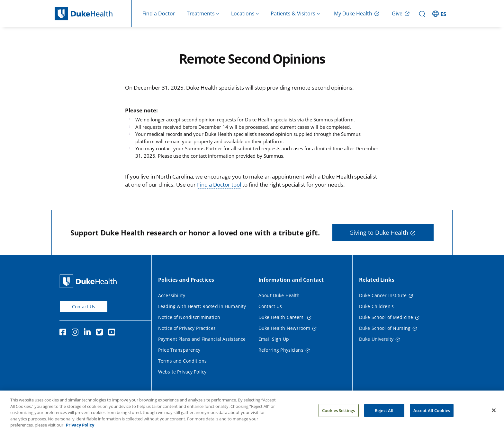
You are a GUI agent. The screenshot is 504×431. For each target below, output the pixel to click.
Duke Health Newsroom (284, 328)
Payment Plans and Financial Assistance (202, 339)
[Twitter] (101, 333)
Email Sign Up (274, 339)
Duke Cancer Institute (383, 295)
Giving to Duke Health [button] (379, 233)
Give (397, 13)
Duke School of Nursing (385, 328)
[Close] (494, 417)
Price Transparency (179, 350)
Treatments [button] (201, 13)
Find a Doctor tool (219, 185)
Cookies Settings (338, 417)
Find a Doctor (159, 13)
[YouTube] (113, 333)
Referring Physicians (281, 350)
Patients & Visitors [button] (293, 13)
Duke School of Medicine (386, 317)
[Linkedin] (89, 333)
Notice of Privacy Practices (187, 328)
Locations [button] (243, 13)
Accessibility (172, 295)
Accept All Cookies (432, 417)
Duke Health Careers (282, 317)
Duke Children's (376, 306)
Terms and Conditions (182, 361)
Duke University (376, 339)
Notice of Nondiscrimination (189, 317)
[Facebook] (64, 333)
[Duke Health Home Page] (90, 281)
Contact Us (84, 307)
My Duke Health (353, 13)
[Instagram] (76, 333)
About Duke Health (279, 295)
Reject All (384, 417)
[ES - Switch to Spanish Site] (440, 13)
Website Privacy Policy (182, 372)
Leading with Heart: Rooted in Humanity (202, 306)
